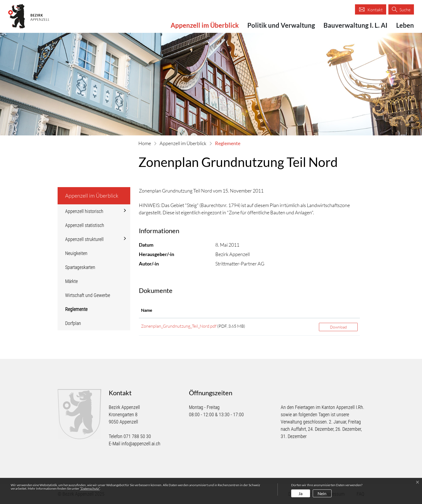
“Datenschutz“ (90, 489)
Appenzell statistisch (85, 225)
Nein (322, 493)
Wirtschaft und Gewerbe (88, 295)
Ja (300, 493)
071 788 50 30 (137, 436)
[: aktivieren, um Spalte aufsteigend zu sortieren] (338, 310)
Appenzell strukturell (84, 239)
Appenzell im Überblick (205, 25)
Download (338, 327)
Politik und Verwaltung (281, 25)
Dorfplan (73, 323)
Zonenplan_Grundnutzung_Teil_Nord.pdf (179, 326)
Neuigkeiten (76, 253)
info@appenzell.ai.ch (141, 444)
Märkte (71, 281)
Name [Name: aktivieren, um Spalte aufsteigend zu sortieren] (147, 310)
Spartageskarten (80, 267)
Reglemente (81, 311)
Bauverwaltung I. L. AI (356, 25)
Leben (405, 25)
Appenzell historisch (84, 211)
